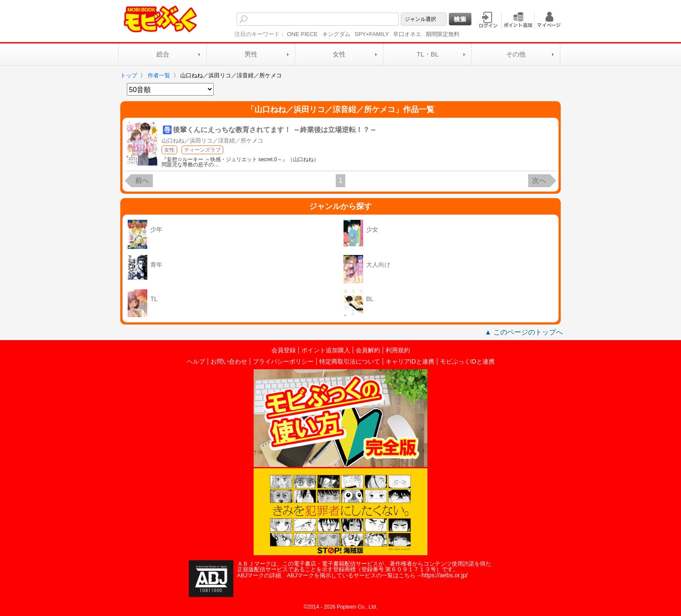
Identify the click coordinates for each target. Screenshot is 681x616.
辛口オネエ (407, 34)
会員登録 (284, 350)
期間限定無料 (443, 34)
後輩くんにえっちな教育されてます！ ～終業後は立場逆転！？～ (274, 130)
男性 (251, 54)
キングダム (336, 34)
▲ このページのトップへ (524, 332)
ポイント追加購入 (326, 350)
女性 (339, 54)
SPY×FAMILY (372, 34)
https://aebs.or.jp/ (445, 575)
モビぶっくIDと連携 (467, 361)
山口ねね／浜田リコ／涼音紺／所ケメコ (212, 141)
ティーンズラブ (202, 150)
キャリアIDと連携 (410, 361)
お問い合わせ (229, 361)
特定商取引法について (350, 361)
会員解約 (368, 350)
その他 (516, 54)
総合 (163, 54)
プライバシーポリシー (283, 361)
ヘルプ (196, 361)
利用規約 (398, 350)
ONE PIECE (302, 34)
